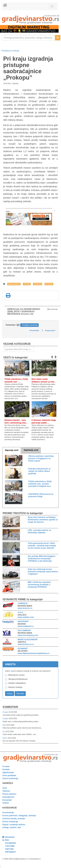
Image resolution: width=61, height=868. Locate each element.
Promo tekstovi (9, 794)
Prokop (27, 284)
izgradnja (38, 284)
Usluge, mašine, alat (12, 827)
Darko (5, 738)
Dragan (6, 712)
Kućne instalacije (10, 822)
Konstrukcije (8, 813)
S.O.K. (21, 612)
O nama (6, 766)
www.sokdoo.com (26, 617)
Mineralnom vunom (16, 675)
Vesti (17, 51)
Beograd (49, 284)
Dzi (4, 731)
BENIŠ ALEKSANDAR (28, 640)
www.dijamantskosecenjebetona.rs (34, 653)
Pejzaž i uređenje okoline (14, 825)
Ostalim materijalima (17, 683)
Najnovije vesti (12, 450)
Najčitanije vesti (31, 450)
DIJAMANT (23, 649)
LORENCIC (23, 603)
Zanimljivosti (8, 797)
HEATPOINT (23, 621)
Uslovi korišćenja (10, 778)
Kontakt (6, 769)
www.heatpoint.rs (26, 626)
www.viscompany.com (28, 635)
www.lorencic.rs (25, 608)
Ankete (6, 803)
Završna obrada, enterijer (14, 819)
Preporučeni (50, 330)
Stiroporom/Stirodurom (18, 679)
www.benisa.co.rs (26, 644)
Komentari (10, 707)
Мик (4, 725)
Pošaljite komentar (30, 325)
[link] (30, 19)
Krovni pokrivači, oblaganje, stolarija (19, 816)
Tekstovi (6, 791)
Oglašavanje (8, 772)
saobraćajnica (14, 284)
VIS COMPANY (24, 631)
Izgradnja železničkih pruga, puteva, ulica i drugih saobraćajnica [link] (19, 349)
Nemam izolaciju (15, 687)
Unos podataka (9, 775)
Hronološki (34, 330)
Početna (6, 51)
